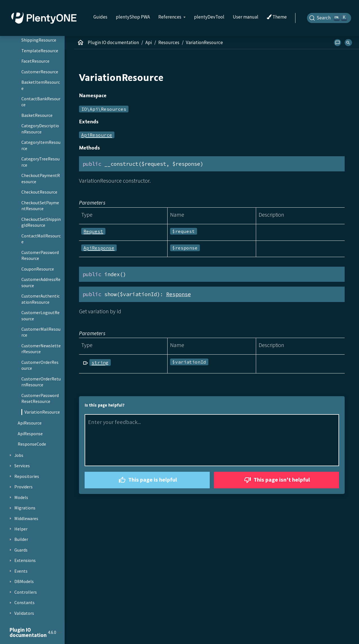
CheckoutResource (39, 192)
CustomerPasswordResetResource (40, 398)
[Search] (329, 18)
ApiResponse (30, 434)
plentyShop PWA (133, 17)
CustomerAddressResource (41, 282)
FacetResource (35, 61)
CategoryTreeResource (40, 162)
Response (179, 294)
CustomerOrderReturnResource (41, 382)
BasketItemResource (41, 85)
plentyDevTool (209, 17)
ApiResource (30, 423)
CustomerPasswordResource (40, 255)
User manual (246, 17)
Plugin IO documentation (113, 42)
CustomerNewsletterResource (41, 349)
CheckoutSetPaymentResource (40, 206)
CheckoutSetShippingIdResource (41, 222)
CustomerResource (40, 72)
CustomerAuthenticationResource (40, 299)
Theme (277, 17)
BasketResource (37, 115)
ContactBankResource (41, 102)
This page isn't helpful (276, 480)
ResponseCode (32, 444)
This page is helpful (147, 480)
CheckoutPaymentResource (41, 178)
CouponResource (38, 269)
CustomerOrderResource (40, 365)
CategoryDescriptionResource (40, 129)
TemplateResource (40, 51)
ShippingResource (39, 40)
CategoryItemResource (41, 145)
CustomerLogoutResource (40, 316)
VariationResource (42, 412)
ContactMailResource (41, 239)
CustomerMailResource (41, 332)
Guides (100, 17)
